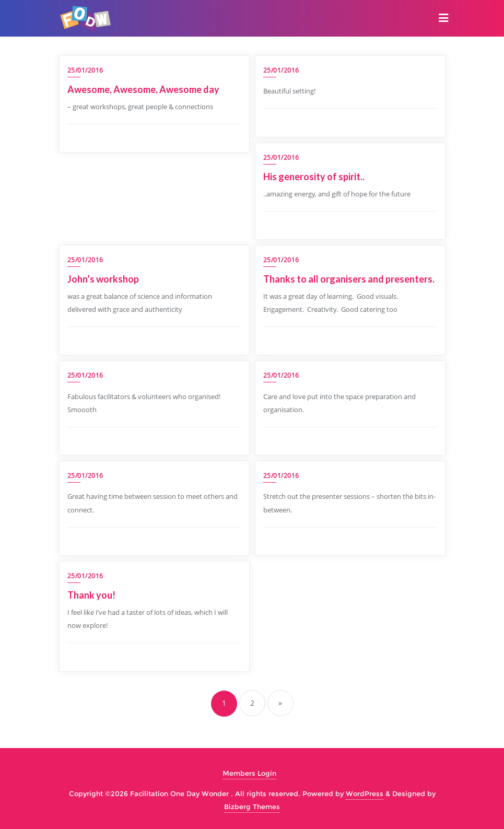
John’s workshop (103, 279)
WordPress (365, 793)
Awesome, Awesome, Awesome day (143, 89)
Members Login (249, 773)
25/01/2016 (85, 70)
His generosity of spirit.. (314, 177)
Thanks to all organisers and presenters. (350, 279)
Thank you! (92, 595)
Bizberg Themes (252, 807)
